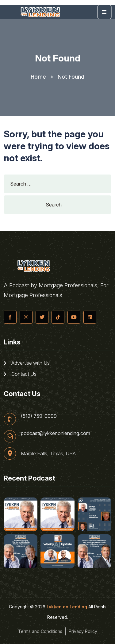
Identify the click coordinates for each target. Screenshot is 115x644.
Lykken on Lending (67, 607)
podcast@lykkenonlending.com (56, 433)
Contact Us (20, 374)
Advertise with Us (27, 363)
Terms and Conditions (40, 631)
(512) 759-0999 (39, 416)
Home (38, 77)
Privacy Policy (83, 631)
